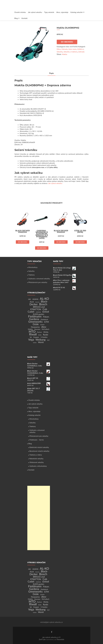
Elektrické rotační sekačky (39, 447)
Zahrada (81, 52)
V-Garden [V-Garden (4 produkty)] (44, 337)
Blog (16, 18)
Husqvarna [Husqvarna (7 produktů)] (35, 327)
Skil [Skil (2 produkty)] (31, 337)
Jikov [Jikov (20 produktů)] (44, 327)
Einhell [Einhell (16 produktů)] (46, 312)
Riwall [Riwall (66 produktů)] (33, 334)
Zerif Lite (42, 639)
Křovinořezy (33, 267)
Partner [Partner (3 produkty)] (39, 332)
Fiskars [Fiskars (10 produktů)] (46, 317)
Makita (64, 54)
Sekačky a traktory (71, 52)
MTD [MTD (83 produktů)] (32, 332)
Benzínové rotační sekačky (39, 451)
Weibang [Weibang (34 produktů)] (41, 340)
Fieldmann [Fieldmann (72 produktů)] (35, 316)
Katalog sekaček (77, 12)
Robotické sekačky (36, 458)
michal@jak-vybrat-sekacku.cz (52, 622)
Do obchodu (67, 42)
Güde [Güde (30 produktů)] (36, 324)
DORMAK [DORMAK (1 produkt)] (38, 312)
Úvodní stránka (20, 12)
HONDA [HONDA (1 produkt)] (42, 325)
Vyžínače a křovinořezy (38, 466)
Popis (52, 73)
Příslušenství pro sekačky (38, 282)
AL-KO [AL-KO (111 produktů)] (44, 299)
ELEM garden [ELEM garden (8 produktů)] (39, 314)
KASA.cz (81, 49)
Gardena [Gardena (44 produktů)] (34, 319)
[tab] (52, 73)
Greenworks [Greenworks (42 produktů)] (35, 322)
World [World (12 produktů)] (41, 342)
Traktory (32, 275)
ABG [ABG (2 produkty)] (29, 299)
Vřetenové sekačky (37, 462)
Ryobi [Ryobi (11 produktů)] (45, 335)
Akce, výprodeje (62, 12)
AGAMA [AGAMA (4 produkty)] (35, 299)
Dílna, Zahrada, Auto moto (67, 49)
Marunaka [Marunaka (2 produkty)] (37, 329)
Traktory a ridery (36, 455)
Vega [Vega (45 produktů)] (31, 339)
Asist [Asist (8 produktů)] (32, 302)
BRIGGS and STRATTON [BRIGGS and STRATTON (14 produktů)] (37, 308)
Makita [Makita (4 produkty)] (30, 329)
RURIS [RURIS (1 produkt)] (40, 335)
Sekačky (60, 52)
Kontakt (24, 18)
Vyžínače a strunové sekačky (39, 279)
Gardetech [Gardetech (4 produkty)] (44, 319)
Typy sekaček (49, 12)
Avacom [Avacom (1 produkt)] (37, 302)
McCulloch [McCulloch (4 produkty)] (46, 329)
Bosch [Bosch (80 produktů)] (43, 304)
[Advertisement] (39, 518)
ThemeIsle (60, 639)
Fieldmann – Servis (37, 440)
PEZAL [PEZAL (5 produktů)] (46, 332)
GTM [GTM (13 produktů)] (46, 322)
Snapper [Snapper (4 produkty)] (36, 337)
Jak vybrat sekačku (35, 12)
